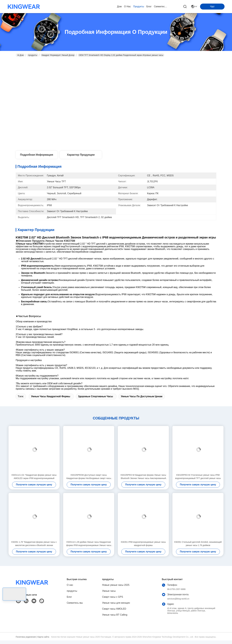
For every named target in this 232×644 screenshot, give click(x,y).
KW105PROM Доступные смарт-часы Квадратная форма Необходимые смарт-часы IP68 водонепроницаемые (89, 477)
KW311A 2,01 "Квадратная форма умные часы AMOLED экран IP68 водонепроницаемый (34, 477)
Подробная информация (37, 155)
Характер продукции (81, 155)
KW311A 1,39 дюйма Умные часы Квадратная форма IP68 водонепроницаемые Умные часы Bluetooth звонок (89, 544)
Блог (149, 6)
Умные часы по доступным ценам (142, 396)
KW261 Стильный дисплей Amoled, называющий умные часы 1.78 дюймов (198, 544)
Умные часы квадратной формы (51, 396)
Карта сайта (43, 637)
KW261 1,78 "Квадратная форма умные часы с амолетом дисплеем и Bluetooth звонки (34, 544)
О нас (127, 6)
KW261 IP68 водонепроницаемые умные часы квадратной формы (143, 544)
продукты (139, 6)
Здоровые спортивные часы (96, 396)
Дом (119, 6)
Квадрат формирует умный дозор (58, 55)
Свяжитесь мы (161, 6)
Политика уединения (26, 637)
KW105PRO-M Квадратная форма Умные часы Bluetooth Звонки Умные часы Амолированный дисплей (143, 477)
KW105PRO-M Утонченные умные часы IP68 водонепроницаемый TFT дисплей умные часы (198, 477)
